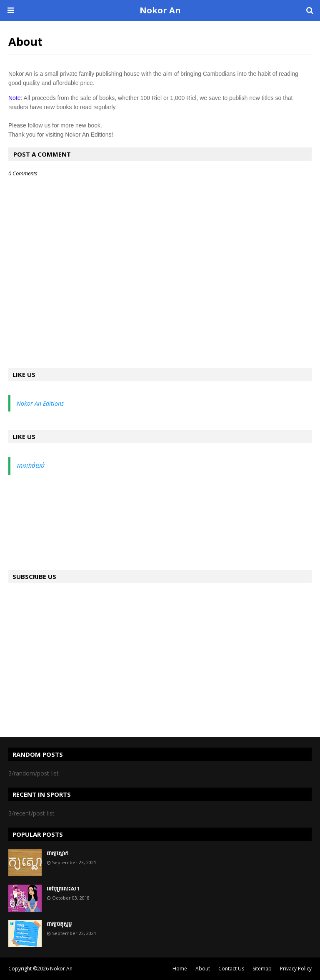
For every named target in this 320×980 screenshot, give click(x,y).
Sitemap (262, 969)
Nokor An (160, 10)
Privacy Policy (296, 969)
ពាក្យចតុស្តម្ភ (59, 924)
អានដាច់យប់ (30, 465)
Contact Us (231, 969)
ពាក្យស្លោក (57, 853)
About (203, 969)
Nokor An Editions (40, 403)
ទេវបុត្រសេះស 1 (63, 888)
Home (180, 969)
